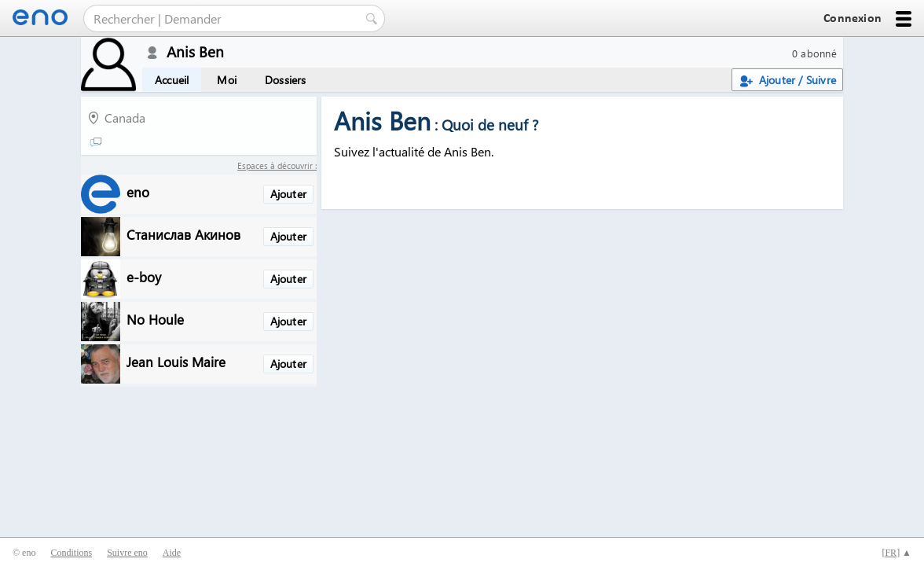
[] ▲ (896, 553)
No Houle (155, 319)
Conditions (71, 553)
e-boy (144, 276)
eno (138, 191)
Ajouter (288, 194)
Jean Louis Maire (176, 361)
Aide (172, 553)
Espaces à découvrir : (277, 165)
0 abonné (814, 53)
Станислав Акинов (183, 234)
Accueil (172, 80)
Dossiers (286, 80)
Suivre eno (127, 553)
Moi (227, 80)
